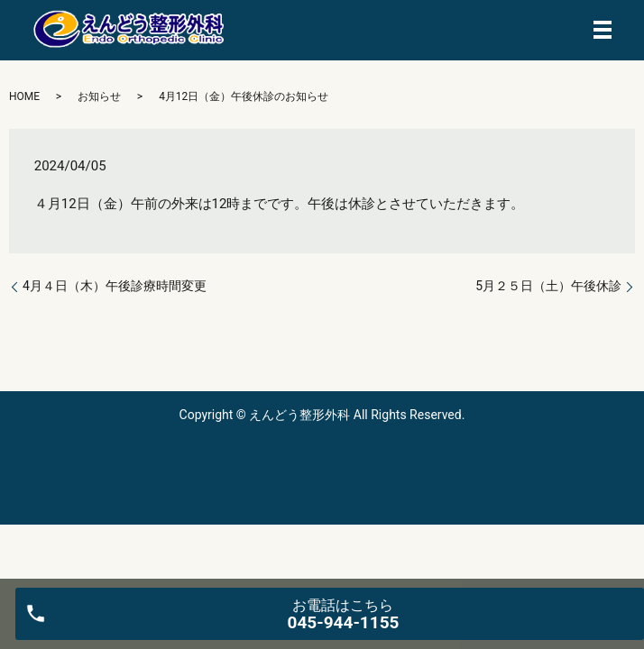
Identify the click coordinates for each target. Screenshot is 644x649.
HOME (24, 96)
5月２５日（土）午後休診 (548, 286)
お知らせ (99, 96)
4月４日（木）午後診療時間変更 (115, 286)
